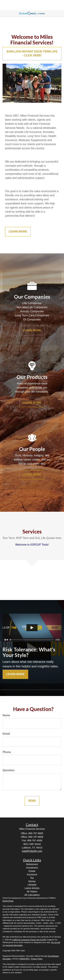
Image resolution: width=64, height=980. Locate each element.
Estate (32, 871)
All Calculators (32, 895)
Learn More (15, 674)
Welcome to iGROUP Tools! (32, 545)
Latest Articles (32, 888)
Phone (7, 752)
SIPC (28, 959)
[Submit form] (32, 801)
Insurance (32, 874)
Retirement (32, 864)
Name (6, 715)
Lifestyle (32, 885)
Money (32, 881)
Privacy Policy (37, 959)
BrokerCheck (8, 901)
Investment (32, 868)
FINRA (22, 959)
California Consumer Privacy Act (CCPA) (29, 940)
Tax (32, 878)
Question (8, 770)
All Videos (32, 892)
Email (6, 734)
